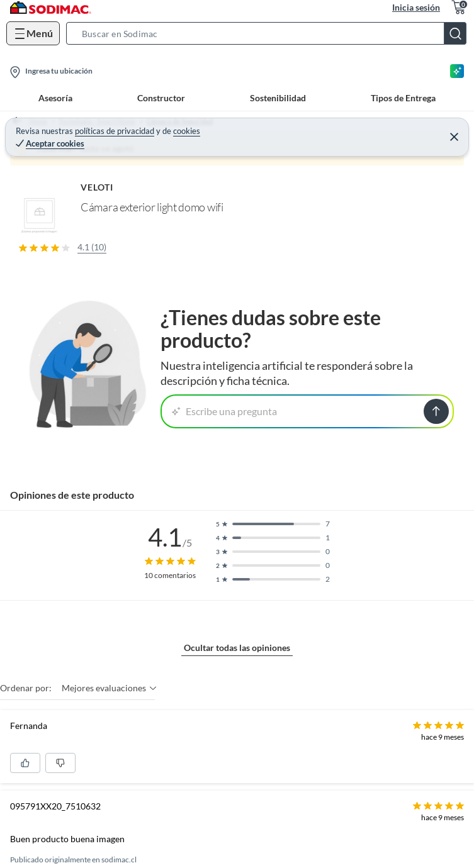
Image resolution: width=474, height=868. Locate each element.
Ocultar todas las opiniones (237, 648)
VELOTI (97, 187)
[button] (270, 33)
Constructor (161, 98)
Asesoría (55, 98)
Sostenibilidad (278, 98)
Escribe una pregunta (224, 411)
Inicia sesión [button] (416, 7)
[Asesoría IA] (457, 71)
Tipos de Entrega (403, 98)
